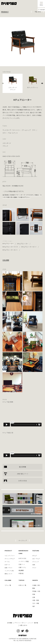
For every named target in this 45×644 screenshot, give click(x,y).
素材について (8, 574)
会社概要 (10, 623)
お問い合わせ (23, 625)
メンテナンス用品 (24, 561)
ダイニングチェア (10, 559)
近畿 (34, 597)
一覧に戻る (37, 12)
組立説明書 (23, 467)
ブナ (33, 130)
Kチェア (35, 556)
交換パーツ (22, 564)
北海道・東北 (36, 585)
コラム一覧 (8, 585)
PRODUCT (8, 551)
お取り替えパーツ (23, 474)
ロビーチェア (36, 559)
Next (41, 83)
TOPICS (21, 580)
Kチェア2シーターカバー (10, 250)
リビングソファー (10, 556)
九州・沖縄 (36, 603)
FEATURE (36, 551)
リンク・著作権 (33, 623)
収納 (34, 565)
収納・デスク (8, 568)
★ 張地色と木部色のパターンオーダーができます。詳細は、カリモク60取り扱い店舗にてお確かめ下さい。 (22, 196)
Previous (4, 83)
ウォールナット (13, 133)
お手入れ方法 (23, 481)
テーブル (7, 562)
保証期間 (21, 570)
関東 (34, 588)
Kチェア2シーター (23, 244)
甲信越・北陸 (36, 591)
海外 (34, 606)
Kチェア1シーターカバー (29, 247)
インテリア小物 (9, 571)
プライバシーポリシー (21, 623)
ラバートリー (16, 130)
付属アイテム (22, 567)
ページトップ (23, 541)
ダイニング (36, 562)
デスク (34, 568)
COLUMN (8, 580)
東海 (34, 594)
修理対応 (21, 573)
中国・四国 (36, 600)
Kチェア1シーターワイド (10, 247)
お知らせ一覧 (22, 585)
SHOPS (35, 580)
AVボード (7, 565)
